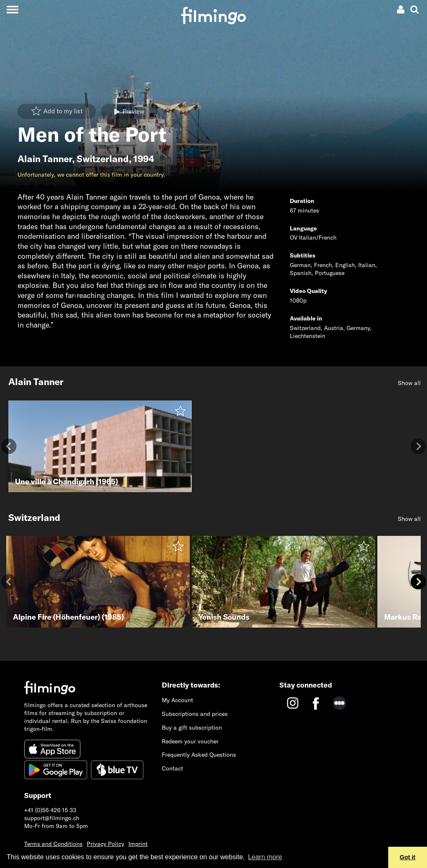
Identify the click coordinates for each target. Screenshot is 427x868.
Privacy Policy (105, 844)
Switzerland (103, 159)
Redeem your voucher (190, 741)
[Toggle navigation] (12, 9)
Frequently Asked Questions (199, 755)
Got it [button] (408, 857)
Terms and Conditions (53, 844)
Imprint (138, 844)
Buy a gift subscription (192, 728)
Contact (172, 768)
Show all (409, 383)
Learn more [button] (265, 857)
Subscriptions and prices (195, 714)
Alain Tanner (45, 159)
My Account (177, 700)
